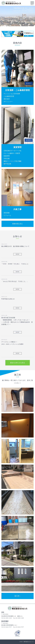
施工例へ (17, 596)
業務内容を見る (17, 224)
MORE (18, 254)
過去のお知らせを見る (18, 363)
